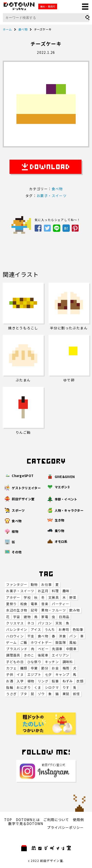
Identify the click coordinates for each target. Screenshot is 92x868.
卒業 (34, 668)
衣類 (80, 681)
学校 (27, 597)
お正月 (43, 591)
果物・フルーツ (54, 610)
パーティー (60, 604)
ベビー (43, 649)
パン (73, 636)
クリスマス (15, 623)
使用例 (78, 820)
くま (38, 687)
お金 (55, 668)
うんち (50, 629)
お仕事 (46, 584)
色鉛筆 (78, 629)
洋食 (62, 636)
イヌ (20, 674)
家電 (45, 617)
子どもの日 (15, 662)
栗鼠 (66, 694)
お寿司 (64, 629)
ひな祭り (34, 662)
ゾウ (41, 694)
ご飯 (24, 642)
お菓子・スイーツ (20, 591)
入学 (20, 681)
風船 (73, 642)
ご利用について (56, 820)
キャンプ (62, 674)
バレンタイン (17, 629)
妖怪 (77, 694)
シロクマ (52, 687)
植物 (31, 681)
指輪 (10, 687)
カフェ (11, 668)
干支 (31, 636)
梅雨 (66, 668)
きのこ (29, 655)
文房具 (54, 597)
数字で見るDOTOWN (26, 823)
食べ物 (43, 636)
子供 (10, 674)
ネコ (31, 623)
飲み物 (75, 610)
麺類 (24, 668)
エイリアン (60, 655)
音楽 (45, 604)
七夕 (48, 674)
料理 (55, 591)
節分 (45, 668)
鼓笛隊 (61, 642)
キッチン (52, 662)
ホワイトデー (41, 642)
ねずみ (68, 681)
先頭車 (57, 649)
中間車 (71, 649)
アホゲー (13, 597)
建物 (27, 617)
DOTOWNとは (28, 820)
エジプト (34, 674)
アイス (36, 629)
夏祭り (11, 604)
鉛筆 (55, 681)
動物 (34, 584)
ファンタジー (17, 584)
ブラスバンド (17, 649)
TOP (8, 820)
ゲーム (11, 642)
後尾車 (43, 655)
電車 (34, 604)
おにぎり (24, 687)
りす (66, 687)
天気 (59, 623)
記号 (34, 610)
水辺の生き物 (17, 610)
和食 (24, 604)
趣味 (66, 591)
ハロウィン (15, 636)
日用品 (64, 617)
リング (43, 681)
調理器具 (13, 655)
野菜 (73, 597)
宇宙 (17, 617)
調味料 (68, 662)
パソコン (45, 623)
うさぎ (11, 694)
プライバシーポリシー (65, 827)
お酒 (10, 681)
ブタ (24, 694)
